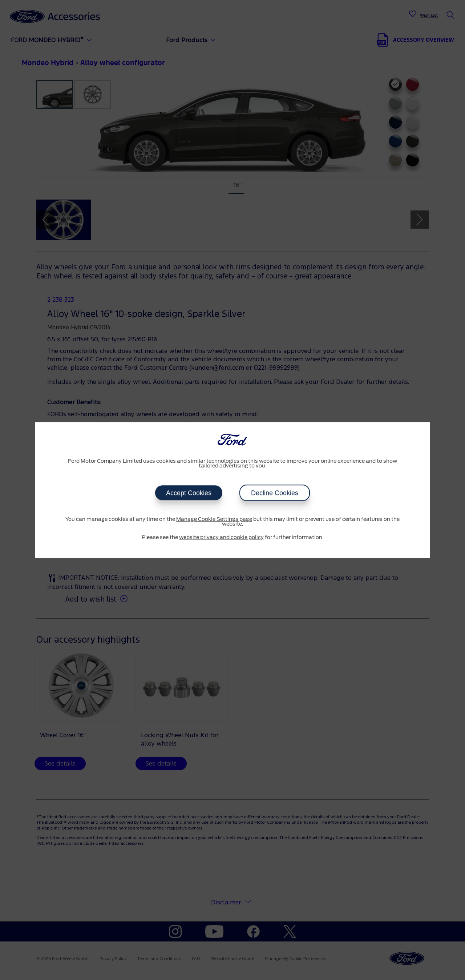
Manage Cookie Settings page (214, 519)
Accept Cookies (189, 493)
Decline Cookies (275, 493)
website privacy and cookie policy (221, 538)
